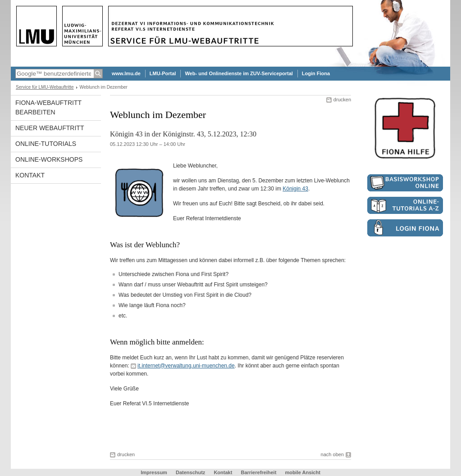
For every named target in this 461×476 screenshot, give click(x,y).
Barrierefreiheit (259, 472)
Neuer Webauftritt (50, 128)
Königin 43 (295, 189)
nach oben (332, 454)
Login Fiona (316, 73)
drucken (342, 100)
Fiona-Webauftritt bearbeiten (48, 107)
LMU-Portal (163, 73)
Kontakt (30, 175)
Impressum (154, 472)
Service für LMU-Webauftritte (45, 87)
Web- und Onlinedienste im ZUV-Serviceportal (239, 73)
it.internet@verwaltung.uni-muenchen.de (186, 366)
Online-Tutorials (46, 144)
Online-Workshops (49, 159)
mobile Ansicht (302, 472)
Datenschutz (190, 472)
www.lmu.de (126, 73)
